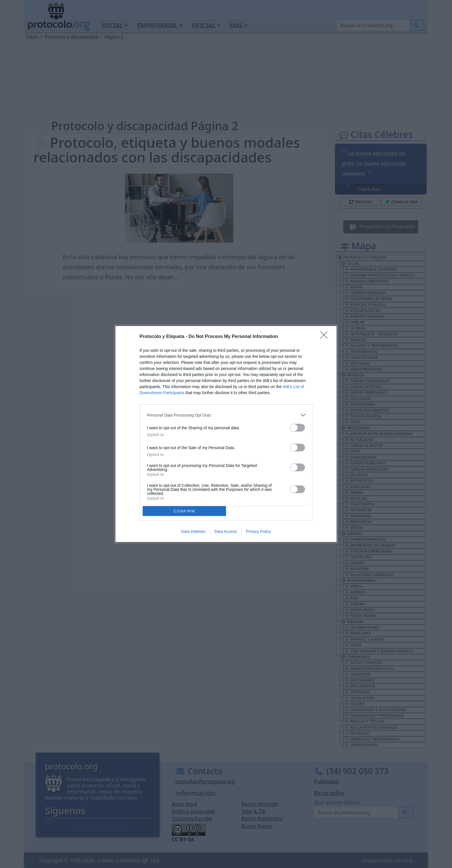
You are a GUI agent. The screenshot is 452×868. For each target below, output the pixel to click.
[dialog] (226, 434)
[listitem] (226, 415)
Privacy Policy (258, 531)
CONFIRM (184, 511)
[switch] (297, 428)
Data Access (226, 531)
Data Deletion (193, 531)
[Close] (326, 337)
